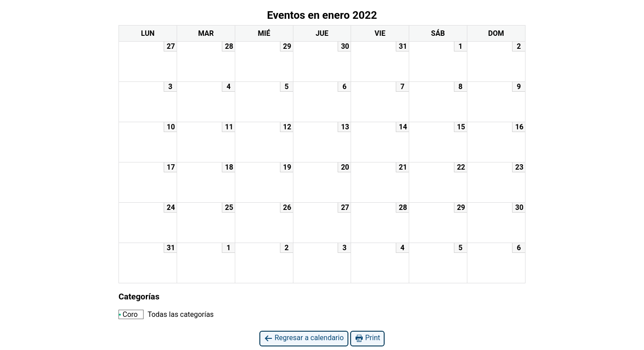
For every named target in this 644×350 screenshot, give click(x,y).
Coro (128, 314)
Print (367, 338)
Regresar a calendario (304, 338)
